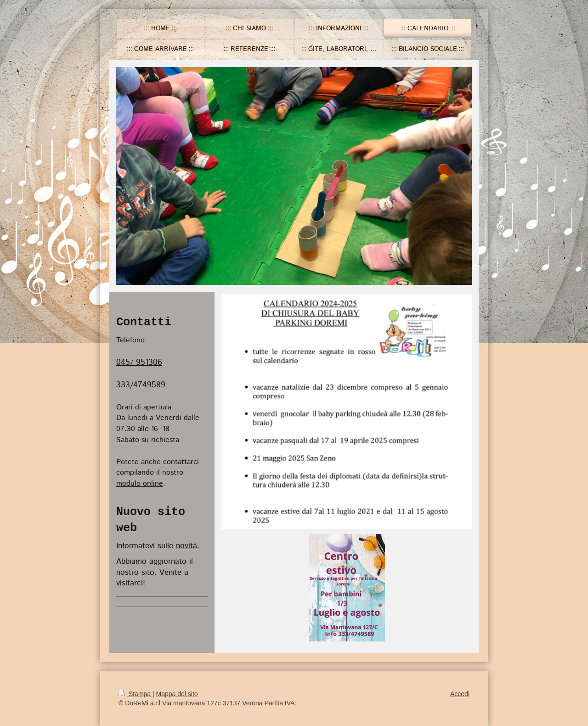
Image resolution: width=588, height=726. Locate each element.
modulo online (140, 484)
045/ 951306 (139, 363)
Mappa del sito (177, 694)
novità (187, 546)
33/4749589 (143, 385)
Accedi (460, 694)
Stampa (136, 694)
